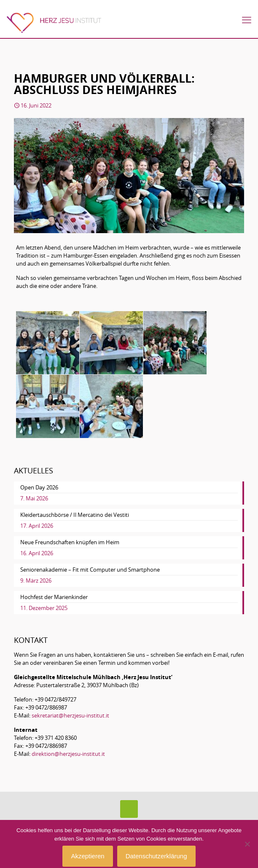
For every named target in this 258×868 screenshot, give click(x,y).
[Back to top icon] (129, 809)
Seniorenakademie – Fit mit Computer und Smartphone (90, 570)
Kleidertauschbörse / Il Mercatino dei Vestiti (75, 515)
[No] (247, 844)
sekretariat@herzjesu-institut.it (70, 715)
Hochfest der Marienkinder (54, 597)
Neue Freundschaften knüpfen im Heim (70, 542)
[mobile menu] (247, 20)
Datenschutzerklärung (156, 856)
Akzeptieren (87, 856)
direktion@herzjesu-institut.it (68, 754)
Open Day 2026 (39, 487)
